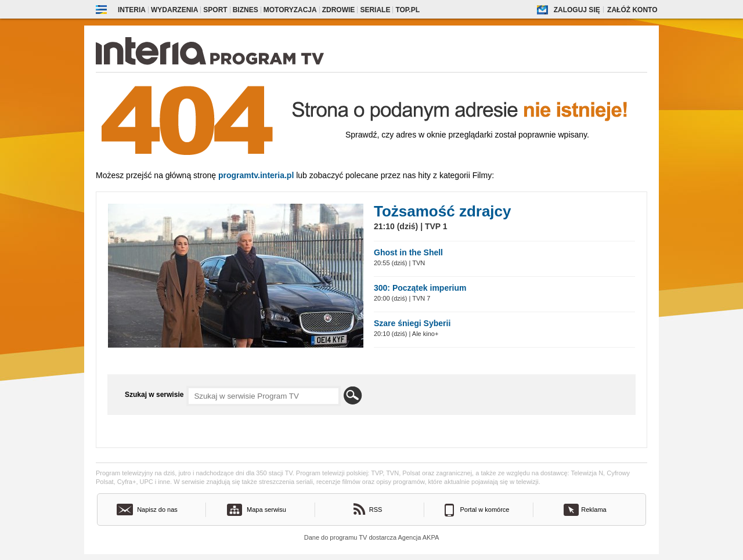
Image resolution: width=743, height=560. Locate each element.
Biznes (246, 10)
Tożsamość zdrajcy (443, 211)
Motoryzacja (290, 10)
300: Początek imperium (420, 288)
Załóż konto (632, 10)
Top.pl (407, 10)
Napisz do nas (157, 510)
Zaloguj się (577, 10)
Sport (215, 10)
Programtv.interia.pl (256, 175)
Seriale (375, 10)
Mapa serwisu (266, 510)
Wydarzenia (174, 10)
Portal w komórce (485, 510)
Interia (132, 10)
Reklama (594, 510)
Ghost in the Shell (408, 252)
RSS (376, 510)
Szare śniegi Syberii (412, 323)
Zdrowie (339, 10)
